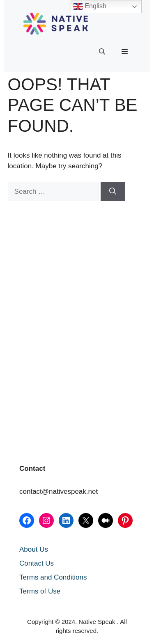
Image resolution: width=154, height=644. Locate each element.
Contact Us (37, 563)
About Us (34, 549)
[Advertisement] (49, 263)
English (90, 7)
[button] (102, 52)
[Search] (113, 192)
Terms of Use (40, 591)
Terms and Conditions (53, 577)
